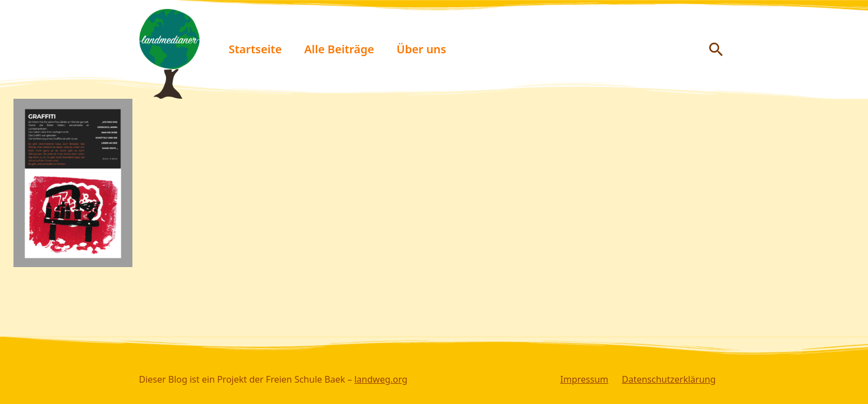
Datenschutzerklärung (669, 379)
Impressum (585, 379)
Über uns (421, 49)
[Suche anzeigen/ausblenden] (716, 49)
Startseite (256, 49)
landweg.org (381, 379)
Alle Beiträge (339, 49)
